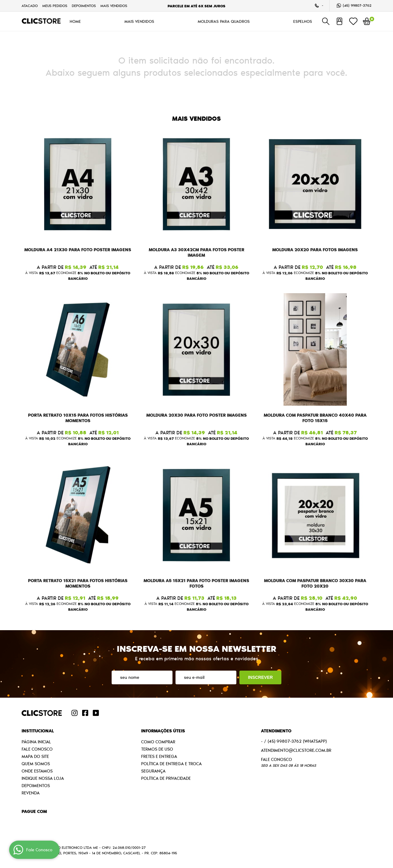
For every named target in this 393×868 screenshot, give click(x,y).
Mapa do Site (35, 756)
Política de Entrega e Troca (171, 764)
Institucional (38, 731)
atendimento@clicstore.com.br (296, 750)
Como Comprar (158, 742)
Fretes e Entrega (159, 756)
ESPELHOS (303, 21)
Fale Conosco (37, 749)
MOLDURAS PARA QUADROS (224, 21)
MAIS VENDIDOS (114, 6)
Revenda (31, 793)
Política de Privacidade (166, 778)
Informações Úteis (163, 731)
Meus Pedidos (55, 6)
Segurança (153, 771)
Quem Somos (36, 764)
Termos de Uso (157, 749)
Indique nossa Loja (43, 778)
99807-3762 (357, 5)
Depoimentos (84, 6)
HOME (75, 21)
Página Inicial (36, 742)
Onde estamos (37, 771)
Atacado (30, 6)
